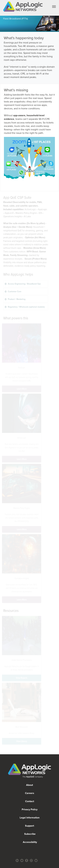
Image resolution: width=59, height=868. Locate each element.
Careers (30, 793)
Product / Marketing (1, 299)
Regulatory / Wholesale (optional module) (2, 307)
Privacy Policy (30, 809)
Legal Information (30, 818)
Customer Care (1, 291)
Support (29, 826)
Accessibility (30, 842)
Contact (30, 801)
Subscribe (30, 834)
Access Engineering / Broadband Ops (1, 284)
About (29, 785)
